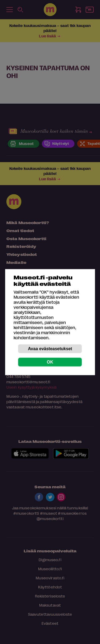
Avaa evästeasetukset (50, 348)
